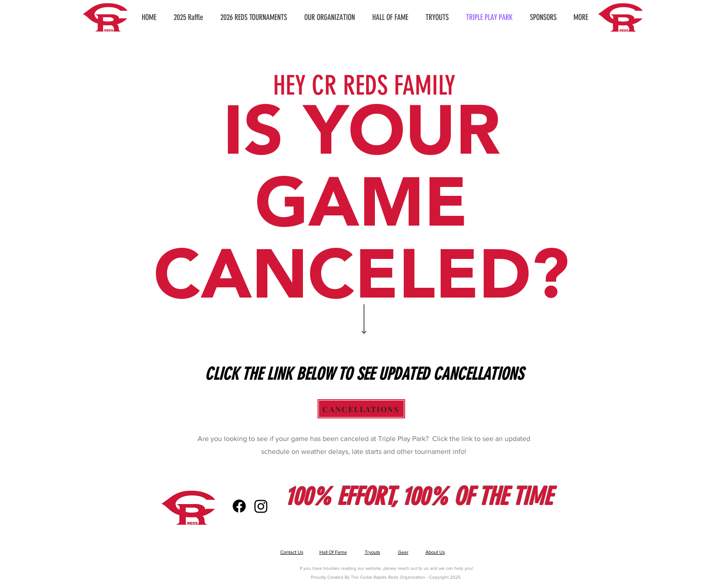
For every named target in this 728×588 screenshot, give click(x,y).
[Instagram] (261, 506)
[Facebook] (239, 506)
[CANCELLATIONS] (361, 409)
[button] (330, 17)
